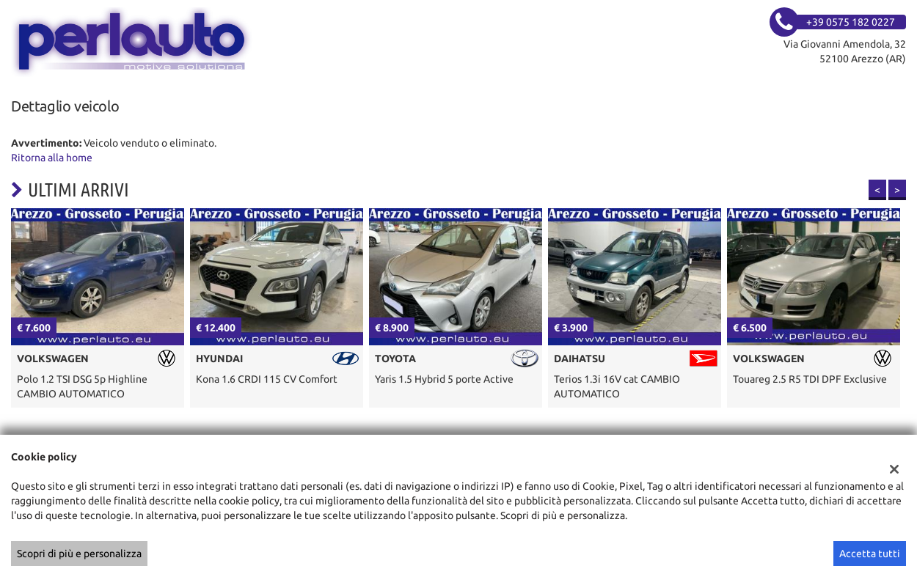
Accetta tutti (870, 554)
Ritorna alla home (52, 158)
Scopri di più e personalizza (79, 554)
